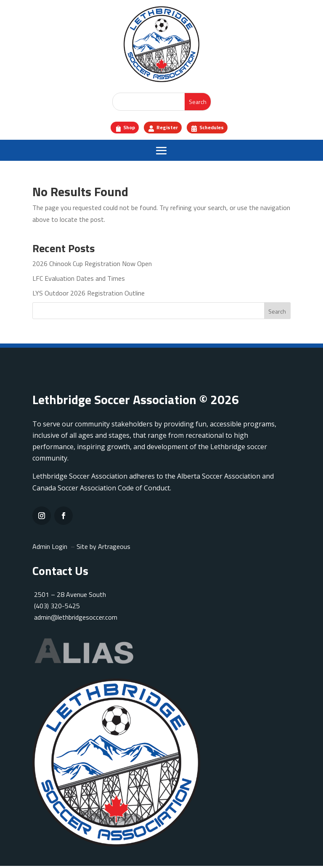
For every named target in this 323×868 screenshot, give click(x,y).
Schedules (219, 129)
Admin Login (50, 548)
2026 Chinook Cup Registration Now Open (92, 266)
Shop (122, 129)
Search (277, 313)
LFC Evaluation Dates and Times (79, 280)
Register (167, 129)
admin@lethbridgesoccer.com (76, 620)
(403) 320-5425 (56, 608)
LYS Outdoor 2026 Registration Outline (89, 295)
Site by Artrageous (103, 548)
